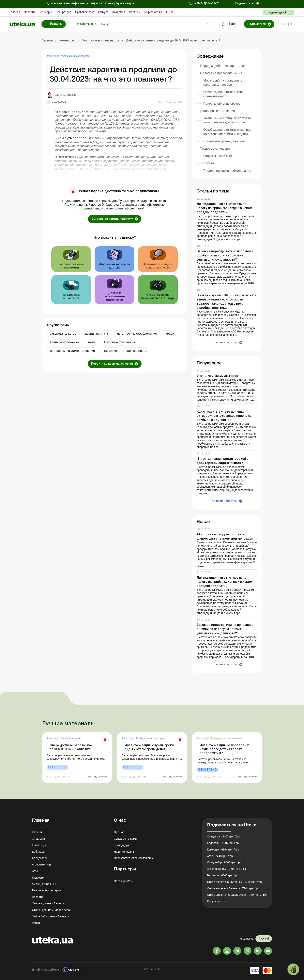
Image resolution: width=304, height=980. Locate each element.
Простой (209, 163)
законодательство (63, 334)
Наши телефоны (124, 852)
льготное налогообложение (137, 334)
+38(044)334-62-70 (207, 4)
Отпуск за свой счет (218, 156)
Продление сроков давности (224, 141)
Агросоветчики (41, 865)
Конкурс (103, 12)
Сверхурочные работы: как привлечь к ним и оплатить (71, 747)
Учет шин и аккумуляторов (217, 376)
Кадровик (38, 878)
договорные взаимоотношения (72, 351)
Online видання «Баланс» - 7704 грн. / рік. (234, 888)
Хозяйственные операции (150, 738)
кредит (171, 334)
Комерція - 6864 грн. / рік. (223, 850)
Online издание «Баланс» (48, 903)
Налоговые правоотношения (221, 73)
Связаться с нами (125, 839)
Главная (15, 12)
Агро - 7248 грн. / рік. (220, 856)
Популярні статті (218, 901)
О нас (170, 12)
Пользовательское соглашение (134, 858)
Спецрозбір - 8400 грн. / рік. (225, 862)
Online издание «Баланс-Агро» (52, 910)
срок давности (136, 351)
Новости (29, 12)
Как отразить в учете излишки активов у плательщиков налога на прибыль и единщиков (224, 416)
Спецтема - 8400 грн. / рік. (224, 836)
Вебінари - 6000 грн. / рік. (223, 875)
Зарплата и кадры (71, 738)
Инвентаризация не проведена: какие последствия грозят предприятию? (224, 749)
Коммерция (53, 56)
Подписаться (244, 4)
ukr (284, 24)
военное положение (65, 342)
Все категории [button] (84, 24)
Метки (36, 923)
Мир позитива (153, 12)
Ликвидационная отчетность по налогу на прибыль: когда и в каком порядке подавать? (224, 208)
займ (91, 342)
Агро (35, 871)
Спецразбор (63, 12)
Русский (264, 939)
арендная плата (97, 334)
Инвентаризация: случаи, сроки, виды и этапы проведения (150, 747)
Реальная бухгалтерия (46, 890)
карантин (110, 351)
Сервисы (135, 12)
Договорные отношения (218, 111)
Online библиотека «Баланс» (50, 916)
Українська (247, 939)
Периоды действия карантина (222, 66)
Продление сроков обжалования (227, 171)
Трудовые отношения (119, 342)
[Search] (156, 24)
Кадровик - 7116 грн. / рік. (223, 843)
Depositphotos (123, 881)
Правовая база (85, 12)
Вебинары (45, 12)
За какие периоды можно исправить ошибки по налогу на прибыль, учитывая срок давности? (225, 256)
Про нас (119, 832)
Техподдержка (123, 845)
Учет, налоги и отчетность (75, 56)
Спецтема (38, 839)
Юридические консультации (226, 738)
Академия (119, 12)
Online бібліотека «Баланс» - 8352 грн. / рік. (235, 882)
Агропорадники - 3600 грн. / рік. (227, 869)
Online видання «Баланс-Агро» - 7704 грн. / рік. (237, 895)
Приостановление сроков (222, 104)
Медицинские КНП (44, 884)
